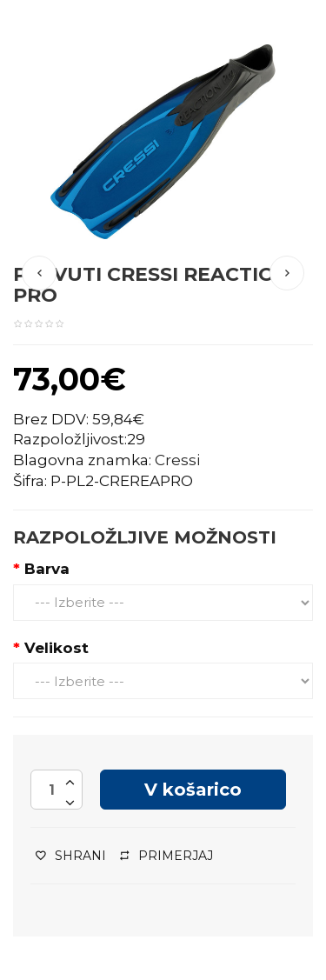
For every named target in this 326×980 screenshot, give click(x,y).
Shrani (71, 856)
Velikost (57, 648)
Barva (47, 569)
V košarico (193, 790)
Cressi (177, 460)
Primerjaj (166, 856)
